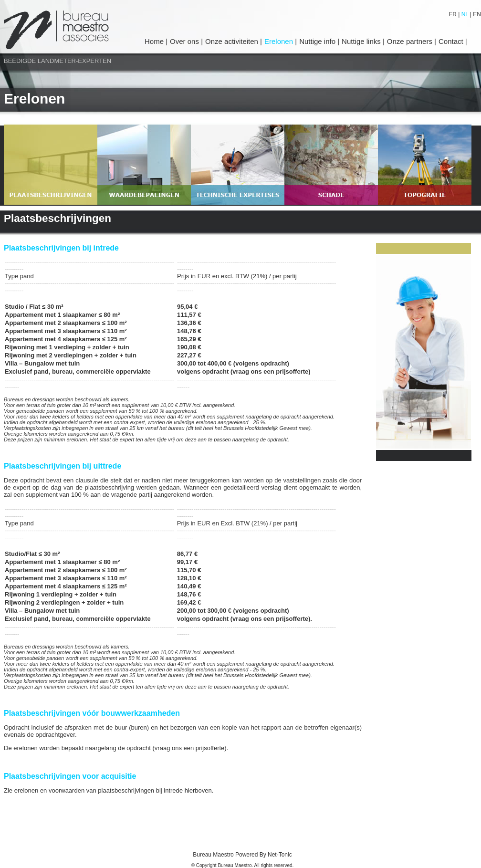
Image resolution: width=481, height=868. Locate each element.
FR (454, 14)
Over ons (185, 41)
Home (155, 41)
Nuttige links (362, 41)
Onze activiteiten (233, 41)
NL (465, 14)
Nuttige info (318, 41)
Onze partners (411, 41)
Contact (452, 41)
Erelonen (280, 41)
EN (476, 14)
